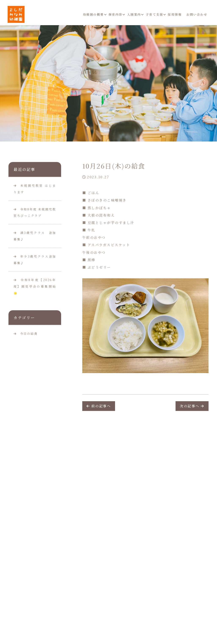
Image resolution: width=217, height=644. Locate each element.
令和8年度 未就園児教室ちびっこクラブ (35, 212)
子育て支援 (155, 14)
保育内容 (115, 14)
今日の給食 (29, 334)
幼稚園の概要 (93, 14)
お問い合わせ (197, 14)
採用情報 (175, 14)
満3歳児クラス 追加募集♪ (35, 236)
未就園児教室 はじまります (35, 189)
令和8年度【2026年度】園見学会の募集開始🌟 (35, 286)
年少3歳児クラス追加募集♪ (35, 260)
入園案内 (134, 14)
